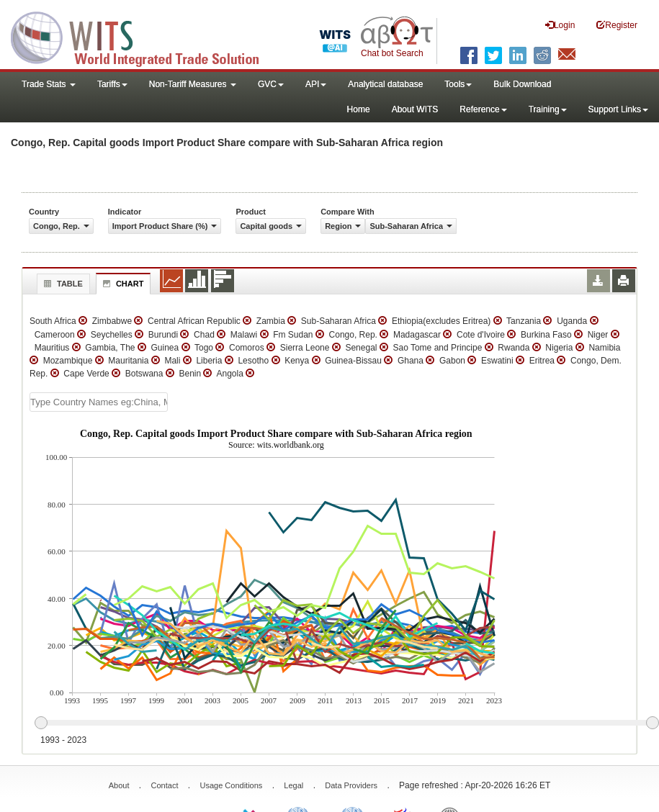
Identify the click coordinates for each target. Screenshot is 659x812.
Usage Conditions (231, 785)
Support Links (618, 109)
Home (359, 109)
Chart (122, 284)
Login (560, 25)
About (119, 785)
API (316, 84)
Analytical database (385, 84)
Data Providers (351, 785)
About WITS (415, 109)
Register (617, 25)
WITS (144, 36)
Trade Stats (49, 84)
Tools (458, 84)
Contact (165, 785)
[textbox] (99, 402)
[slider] (346, 723)
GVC (271, 84)
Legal (293, 785)
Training (548, 109)
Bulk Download (522, 84)
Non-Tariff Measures (193, 84)
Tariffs (112, 84)
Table (62, 284)
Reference (483, 109)
